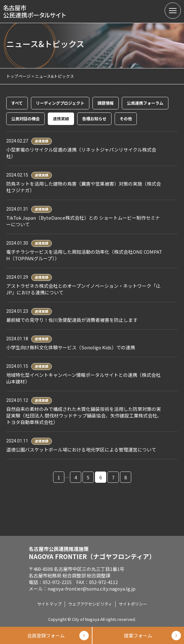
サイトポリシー (133, 604)
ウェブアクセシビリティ (90, 604)
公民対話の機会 (25, 119)
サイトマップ (49, 604)
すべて (17, 103)
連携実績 (61, 119)
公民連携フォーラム (145, 103)
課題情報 (106, 103)
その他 (126, 119)
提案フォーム (138, 635)
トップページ (18, 76)
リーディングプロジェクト (60, 103)
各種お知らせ (94, 119)
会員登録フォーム (46, 635)
